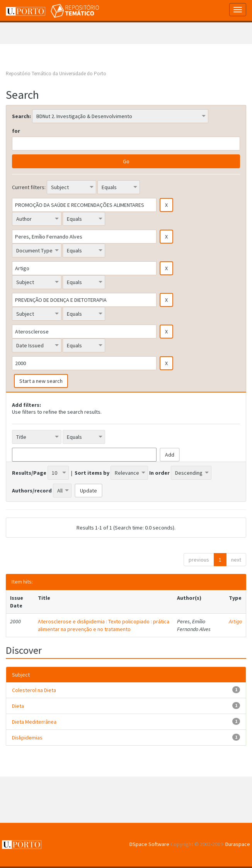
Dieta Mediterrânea (34, 722)
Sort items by (92, 473)
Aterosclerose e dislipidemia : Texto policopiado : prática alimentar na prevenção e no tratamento (104, 625)
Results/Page (29, 473)
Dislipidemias (27, 738)
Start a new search (41, 381)
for (16, 131)
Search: (21, 116)
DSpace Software (149, 844)
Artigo (235, 621)
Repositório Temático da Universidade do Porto (56, 74)
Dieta (18, 706)
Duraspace (238, 844)
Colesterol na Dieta (34, 690)
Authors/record (32, 491)
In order (159, 473)
